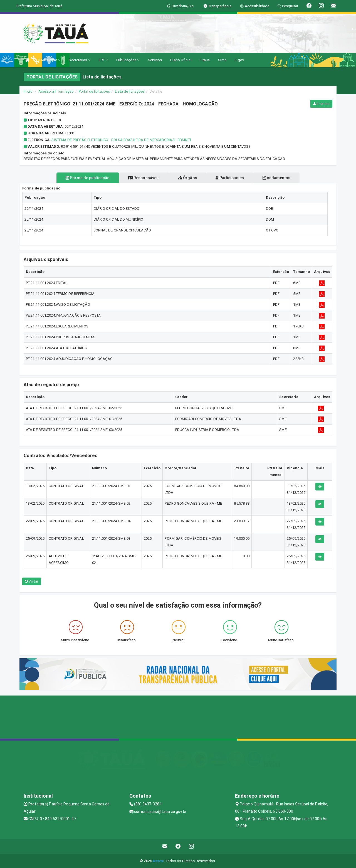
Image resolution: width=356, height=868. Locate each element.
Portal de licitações (94, 91)
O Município (49, 60)
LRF (103, 60)
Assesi (158, 861)
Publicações (128, 60)
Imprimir (321, 104)
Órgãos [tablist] (188, 178)
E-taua (205, 60)
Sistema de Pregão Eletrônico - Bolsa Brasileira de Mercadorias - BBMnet (121, 140)
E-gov (239, 60)
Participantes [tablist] (235, 178)
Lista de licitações (130, 91)
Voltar (32, 581)
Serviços (155, 60)
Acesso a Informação (56, 91)
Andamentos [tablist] (286, 178)
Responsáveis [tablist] (139, 178)
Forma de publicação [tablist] (78, 178)
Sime (222, 60)
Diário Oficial (181, 60)
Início (28, 91)
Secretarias (79, 60)
